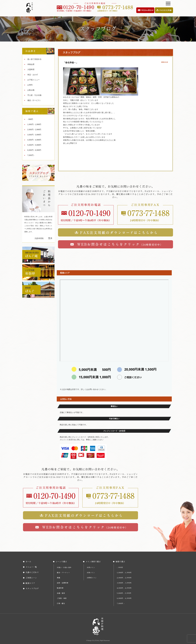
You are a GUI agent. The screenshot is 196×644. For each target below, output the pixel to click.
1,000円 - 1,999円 (34, 124)
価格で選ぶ (120, 562)
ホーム (28, 562)
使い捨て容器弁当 (34, 59)
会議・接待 (61, 593)
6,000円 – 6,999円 (124, 598)
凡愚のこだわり (32, 572)
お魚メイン (91, 573)
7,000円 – (121, 603)
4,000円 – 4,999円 (124, 588)
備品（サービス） (34, 100)
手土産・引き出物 (34, 95)
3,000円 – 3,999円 (124, 583)
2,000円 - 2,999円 (34, 130)
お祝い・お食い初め (64, 568)
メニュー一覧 (31, 567)
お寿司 (30, 85)
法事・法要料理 (63, 583)
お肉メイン (91, 568)
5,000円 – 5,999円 (124, 593)
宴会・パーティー (63, 573)
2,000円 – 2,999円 (124, 578)
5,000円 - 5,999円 (34, 145)
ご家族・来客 (62, 598)
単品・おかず (33, 75)
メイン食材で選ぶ (93, 562)
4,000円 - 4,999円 (34, 140)
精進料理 (60, 588)
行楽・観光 (61, 603)
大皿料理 (31, 69)
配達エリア (30, 583)
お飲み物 (31, 90)
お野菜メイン (92, 578)
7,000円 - (31, 155)
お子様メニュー (33, 80)
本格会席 (31, 64)
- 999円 (30, 119)
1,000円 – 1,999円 (124, 573)
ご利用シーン (31, 578)
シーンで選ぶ (61, 562)
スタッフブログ (32, 589)
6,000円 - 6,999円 (34, 150)
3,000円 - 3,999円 (34, 135)
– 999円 (120, 568)
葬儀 (58, 578)
